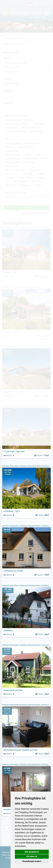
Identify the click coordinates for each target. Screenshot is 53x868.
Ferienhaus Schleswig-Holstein (30, 466)
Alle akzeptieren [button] (32, 852)
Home (5, 852)
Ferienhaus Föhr (47, 585)
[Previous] (4, 829)
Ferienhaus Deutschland (10, 466)
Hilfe (4, 855)
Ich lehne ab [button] (32, 856)
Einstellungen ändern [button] (32, 861)
